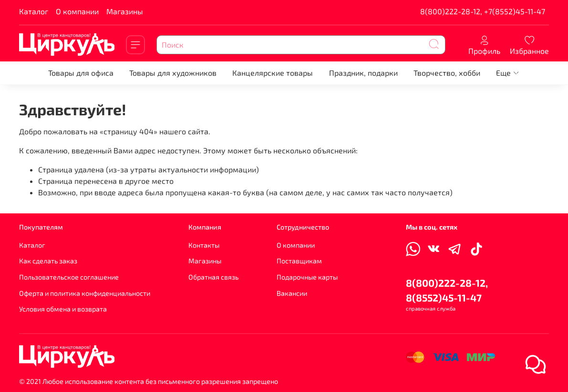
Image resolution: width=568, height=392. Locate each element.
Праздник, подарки (363, 73)
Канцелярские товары (273, 73)
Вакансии (292, 293)
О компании (77, 11)
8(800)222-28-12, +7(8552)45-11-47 (483, 11)
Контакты (204, 245)
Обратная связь (213, 277)
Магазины (125, 11)
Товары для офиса (81, 73)
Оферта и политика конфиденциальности (85, 293)
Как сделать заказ (48, 261)
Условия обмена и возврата (63, 309)
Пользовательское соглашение (69, 277)
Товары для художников (173, 73)
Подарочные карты (307, 277)
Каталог (34, 11)
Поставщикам (299, 261)
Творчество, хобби (447, 73)
